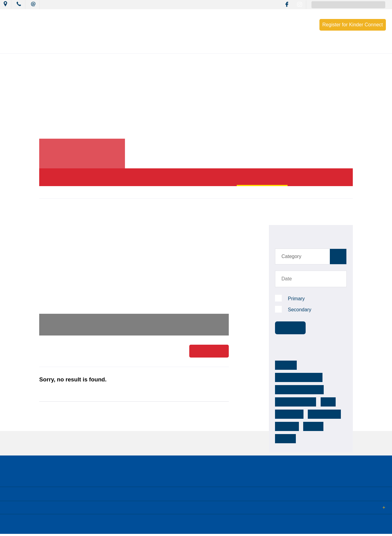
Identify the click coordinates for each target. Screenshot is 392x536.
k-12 (324, 390)
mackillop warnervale (298, 377)
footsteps (288, 414)
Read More (209, 352)
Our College (63, 47)
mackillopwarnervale (321, 365)
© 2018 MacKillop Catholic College (34, 526)
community (289, 402)
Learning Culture (184, 47)
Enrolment (298, 47)
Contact (332, 47)
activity (285, 426)
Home (44, 192)
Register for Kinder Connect (353, 25)
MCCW (285, 365)
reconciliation (323, 402)
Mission (143, 47)
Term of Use (105, 526)
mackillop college (294, 390)
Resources (262, 47)
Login (129, 526)
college (314, 414)
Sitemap (79, 526)
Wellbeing (226, 47)
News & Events (105, 47)
